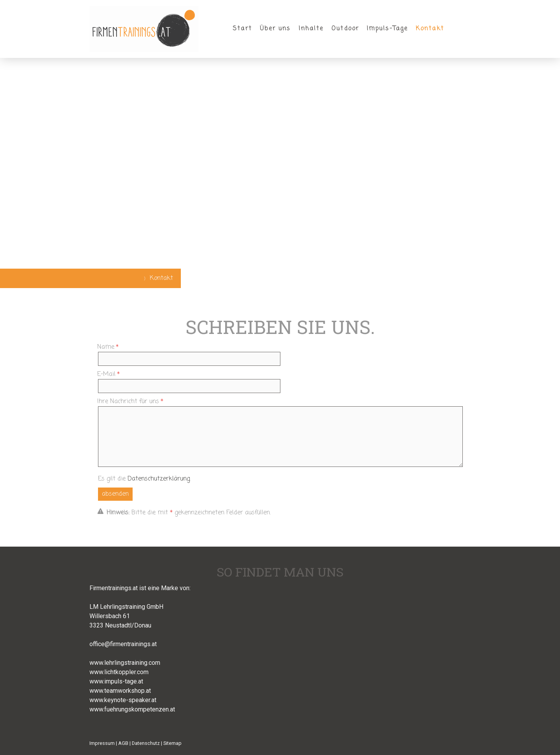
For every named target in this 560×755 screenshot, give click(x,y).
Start (242, 29)
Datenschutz (146, 743)
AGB (123, 743)
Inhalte (311, 29)
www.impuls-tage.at (116, 681)
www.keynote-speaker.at (123, 700)
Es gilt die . (144, 479)
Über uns (275, 29)
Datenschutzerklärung (159, 479)
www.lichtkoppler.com (119, 672)
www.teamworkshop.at (120, 691)
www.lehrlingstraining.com (125, 663)
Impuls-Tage (387, 29)
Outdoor (345, 29)
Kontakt (430, 29)
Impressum (102, 743)
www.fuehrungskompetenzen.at (132, 709)
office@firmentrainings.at (123, 644)
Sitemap (172, 743)
